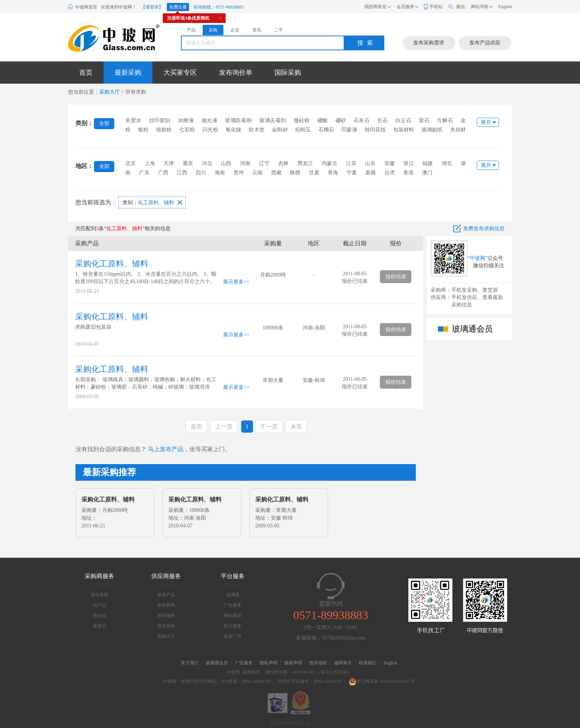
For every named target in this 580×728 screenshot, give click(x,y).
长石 (383, 120)
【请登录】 (152, 7)
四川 (201, 173)
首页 (86, 73)
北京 (131, 163)
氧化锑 (234, 130)
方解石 (445, 120)
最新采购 (128, 73)
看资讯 (100, 626)
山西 (226, 163)
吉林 (283, 163)
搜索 (367, 43)
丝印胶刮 (160, 120)
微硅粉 (302, 120)
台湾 (390, 173)
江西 (182, 173)
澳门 (427, 173)
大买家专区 (180, 73)
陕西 (295, 173)
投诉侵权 (318, 663)
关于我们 (190, 663)
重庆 (188, 163)
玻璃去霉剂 (273, 120)
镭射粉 (164, 130)
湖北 (447, 163)
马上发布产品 (166, 449)
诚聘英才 (343, 663)
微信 (461, 7)
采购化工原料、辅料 (112, 264)
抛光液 (210, 120)
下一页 (269, 427)
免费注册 (178, 7)
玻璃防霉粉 (238, 120)
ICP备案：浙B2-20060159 (246, 681)
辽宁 (264, 163)
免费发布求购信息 (484, 229)
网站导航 (480, 7)
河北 (207, 163)
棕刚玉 (303, 130)
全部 (104, 123)
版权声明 (293, 663)
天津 (169, 163)
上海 (150, 163)
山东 (370, 163)
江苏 (351, 163)
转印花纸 (375, 130)
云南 (257, 173)
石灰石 (362, 120)
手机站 (436, 7)
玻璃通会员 (217, 663)
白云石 (404, 120)
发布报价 (166, 615)
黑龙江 (305, 163)
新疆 (371, 173)
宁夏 (352, 173)
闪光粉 (210, 130)
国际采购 (288, 73)
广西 (163, 173)
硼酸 (323, 120)
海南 (220, 173)
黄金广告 (233, 636)
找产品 (100, 605)
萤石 (424, 120)
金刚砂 (280, 130)
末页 (296, 427)
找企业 (100, 615)
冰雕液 (186, 120)
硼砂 (341, 120)
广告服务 (233, 605)
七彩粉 (187, 130)
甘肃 (314, 173)
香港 (408, 173)
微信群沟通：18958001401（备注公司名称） (308, 672)
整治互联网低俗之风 (290, 723)
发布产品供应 (485, 43)
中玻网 (233, 672)
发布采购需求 (429, 43)
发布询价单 (236, 73)
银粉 (143, 130)
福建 (428, 163)
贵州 (239, 173)
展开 (486, 122)
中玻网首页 (86, 7)
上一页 (224, 427)
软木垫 (257, 130)
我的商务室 (375, 7)
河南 (245, 163)
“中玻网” (478, 258)
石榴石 (326, 130)
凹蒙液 (349, 130)
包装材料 (404, 130)
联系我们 (368, 663)
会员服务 (405, 7)
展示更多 (233, 282)
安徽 (390, 163)
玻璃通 (233, 595)
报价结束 (396, 277)
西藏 (276, 173)
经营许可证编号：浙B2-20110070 (310, 681)
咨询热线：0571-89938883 (219, 7)
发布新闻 (166, 605)
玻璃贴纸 (432, 130)
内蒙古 (330, 163)
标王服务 (233, 626)
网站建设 (233, 615)
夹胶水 (134, 120)
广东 (144, 173)
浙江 (408, 163)
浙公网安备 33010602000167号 (382, 681)
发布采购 (100, 595)
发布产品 (166, 595)
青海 (333, 173)
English (505, 7)
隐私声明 (269, 663)
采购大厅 (109, 92)
